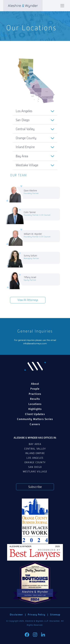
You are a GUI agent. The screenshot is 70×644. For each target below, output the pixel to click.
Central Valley (25, 129)
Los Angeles (24, 111)
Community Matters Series (35, 419)
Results (35, 399)
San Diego (23, 120)
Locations (35, 404)
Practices (35, 394)
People (35, 389)
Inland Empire (25, 147)
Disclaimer (16, 615)
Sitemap (55, 615)
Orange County (26, 138)
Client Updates (35, 414)
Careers (35, 424)
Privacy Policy (37, 615)
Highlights (35, 409)
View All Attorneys (28, 300)
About (35, 384)
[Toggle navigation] (62, 6)
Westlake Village (27, 165)
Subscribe (35, 487)
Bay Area (22, 156)
